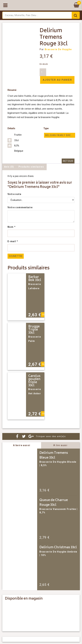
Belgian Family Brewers (60, 135)
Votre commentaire (20, 207)
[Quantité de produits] (43, 72)
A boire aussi (22, 445)
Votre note (14, 194)
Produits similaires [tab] (31, 167)
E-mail (13, 241)
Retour (68, 161)
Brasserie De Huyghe (58, 49)
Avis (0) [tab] (9, 167)
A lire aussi (60, 445)
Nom (12, 227)
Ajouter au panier (57, 80)
